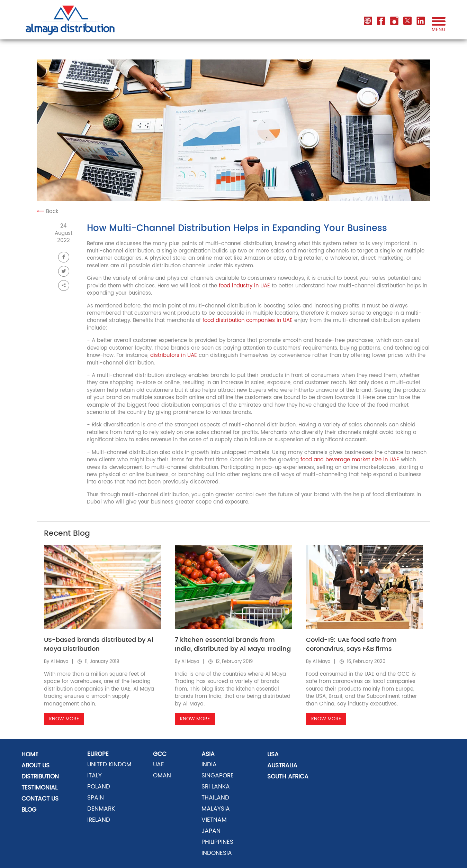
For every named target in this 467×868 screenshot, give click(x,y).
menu (439, 27)
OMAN (162, 776)
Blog (29, 810)
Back (48, 211)
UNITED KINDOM (109, 765)
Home (30, 755)
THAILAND (215, 798)
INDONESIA (217, 853)
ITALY (95, 776)
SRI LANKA (216, 787)
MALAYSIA (216, 809)
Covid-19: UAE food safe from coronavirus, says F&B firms (351, 644)
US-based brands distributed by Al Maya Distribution (99, 644)
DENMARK (101, 809)
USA (273, 755)
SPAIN (96, 798)
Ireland (99, 820)
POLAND (99, 787)
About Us (35, 766)
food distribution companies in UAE (247, 320)
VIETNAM (214, 820)
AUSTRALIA (282, 766)
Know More (64, 719)
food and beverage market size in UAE (350, 460)
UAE (159, 765)
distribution (40, 777)
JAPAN (211, 831)
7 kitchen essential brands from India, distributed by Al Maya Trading (233, 644)
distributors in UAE (174, 355)
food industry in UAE (244, 286)
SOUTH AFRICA (288, 777)
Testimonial (39, 788)
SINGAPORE (218, 776)
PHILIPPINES (217, 842)
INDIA (209, 765)
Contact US (40, 799)
